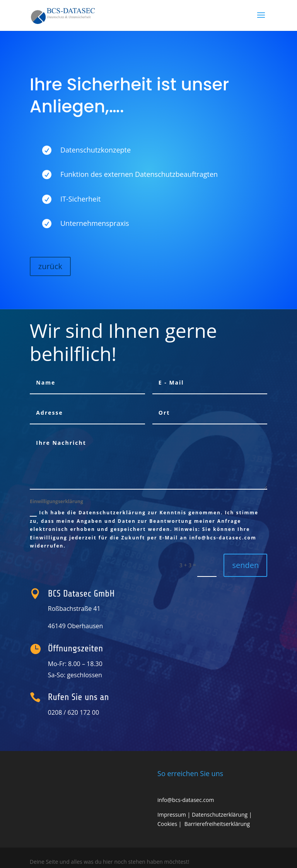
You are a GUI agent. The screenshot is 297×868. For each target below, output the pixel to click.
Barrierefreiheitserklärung (217, 824)
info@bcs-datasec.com (186, 800)
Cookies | (171, 824)
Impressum (172, 815)
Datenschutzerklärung (220, 815)
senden (245, 565)
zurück (50, 266)
